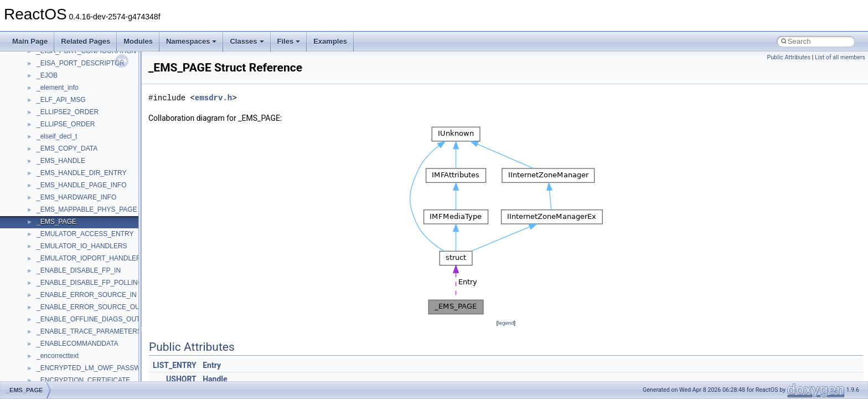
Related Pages (86, 41)
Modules (138, 41)
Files (289, 41)
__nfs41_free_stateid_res (74, 364)
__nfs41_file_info (62, 339)
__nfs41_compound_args (74, 132)
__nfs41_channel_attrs (70, 59)
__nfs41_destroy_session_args (82, 278)
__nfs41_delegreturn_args (75, 229)
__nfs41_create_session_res (79, 193)
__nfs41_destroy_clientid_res (80, 266)
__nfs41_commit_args (69, 83)
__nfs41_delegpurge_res (73, 217)
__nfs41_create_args (68, 156)
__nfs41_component (67, 108)
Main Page (30, 41)
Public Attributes (789, 57)
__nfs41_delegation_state (74, 205)
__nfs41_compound (66, 120)
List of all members (840, 57)
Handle (215, 379)
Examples (330, 41)
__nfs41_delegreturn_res (73, 242)
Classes (247, 41)
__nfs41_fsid (55, 376)
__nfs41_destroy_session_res (81, 290)
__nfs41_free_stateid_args (76, 351)
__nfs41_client (58, 71)
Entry (212, 365)
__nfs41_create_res (66, 168)
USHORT (181, 379)
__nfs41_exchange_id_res (76, 315)
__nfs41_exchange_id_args (77, 303)
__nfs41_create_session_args (81, 181)
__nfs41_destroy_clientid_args (82, 254)
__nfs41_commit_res (67, 95)
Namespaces (192, 41)
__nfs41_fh (53, 327)
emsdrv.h (213, 98)
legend (506, 323)
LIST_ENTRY (175, 365)
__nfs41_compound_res (72, 144)
